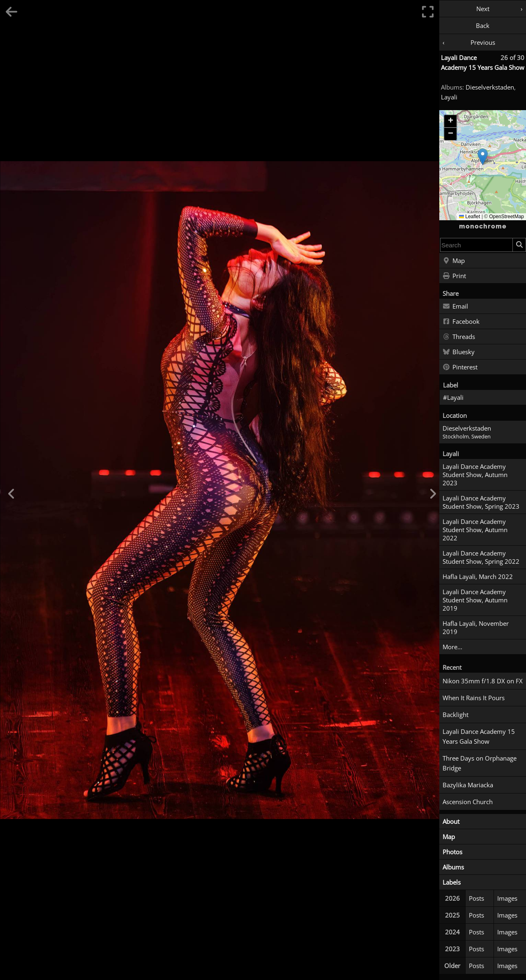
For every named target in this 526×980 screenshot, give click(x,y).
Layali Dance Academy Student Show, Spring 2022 (481, 557)
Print (454, 276)
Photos (452, 852)
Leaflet (469, 217)
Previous (483, 42)
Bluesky (459, 352)
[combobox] (476, 245)
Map (454, 261)
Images (507, 898)
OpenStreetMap (506, 217)
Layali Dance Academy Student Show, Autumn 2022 (475, 530)
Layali (449, 97)
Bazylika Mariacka (468, 785)
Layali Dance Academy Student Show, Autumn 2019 (475, 600)
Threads (459, 337)
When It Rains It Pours (474, 698)
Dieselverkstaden (490, 87)
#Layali (453, 397)
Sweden (481, 437)
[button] (483, 157)
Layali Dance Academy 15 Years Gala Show (479, 736)
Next (483, 9)
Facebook (461, 322)
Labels (452, 882)
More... (452, 647)
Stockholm (456, 437)
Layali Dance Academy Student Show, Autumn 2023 (475, 475)
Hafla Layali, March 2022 (478, 576)
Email (455, 307)
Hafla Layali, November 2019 (476, 627)
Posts (476, 898)
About (451, 821)
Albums (453, 867)
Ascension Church (468, 802)
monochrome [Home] (483, 226)
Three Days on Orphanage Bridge (480, 763)
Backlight (456, 715)
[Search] (519, 245)
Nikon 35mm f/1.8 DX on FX (483, 681)
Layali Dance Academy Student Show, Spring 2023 (481, 502)
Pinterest (460, 367)
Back (483, 25)
